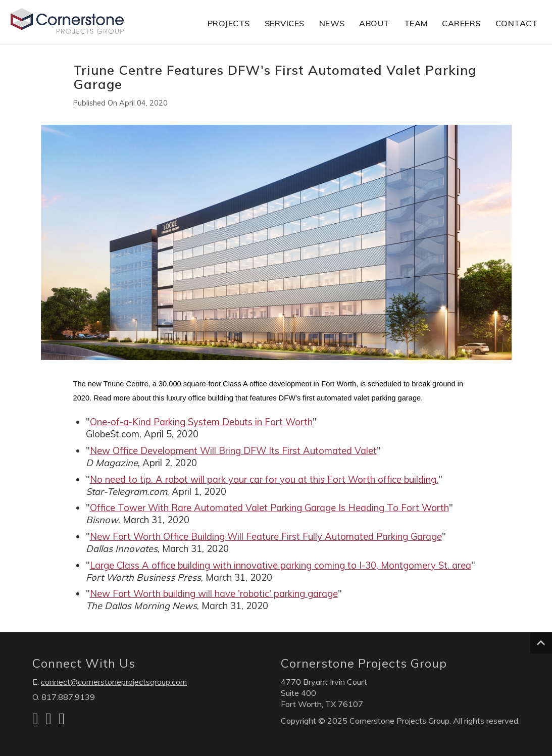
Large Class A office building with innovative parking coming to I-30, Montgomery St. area (281, 565)
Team (416, 23)
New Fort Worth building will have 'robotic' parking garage (214, 594)
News (332, 23)
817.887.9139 (68, 697)
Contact (517, 23)
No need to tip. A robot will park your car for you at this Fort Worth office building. (264, 480)
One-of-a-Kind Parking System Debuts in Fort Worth (201, 422)
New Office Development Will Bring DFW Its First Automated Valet (233, 451)
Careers (461, 23)
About (374, 23)
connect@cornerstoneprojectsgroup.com (114, 682)
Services (285, 23)
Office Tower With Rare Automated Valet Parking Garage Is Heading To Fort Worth (269, 508)
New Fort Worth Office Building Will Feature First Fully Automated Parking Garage (266, 537)
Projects (229, 23)
